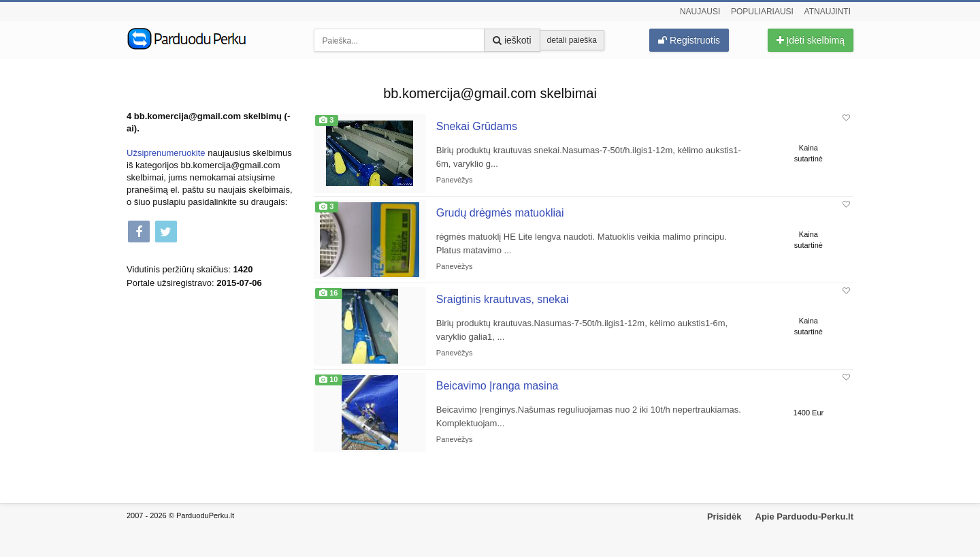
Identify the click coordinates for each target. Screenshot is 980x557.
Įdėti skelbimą (811, 40)
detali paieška (572, 40)
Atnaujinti (828, 12)
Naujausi (700, 12)
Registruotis (689, 40)
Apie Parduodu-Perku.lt (804, 516)
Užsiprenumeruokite (166, 153)
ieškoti (512, 40)
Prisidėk (724, 516)
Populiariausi (762, 12)
